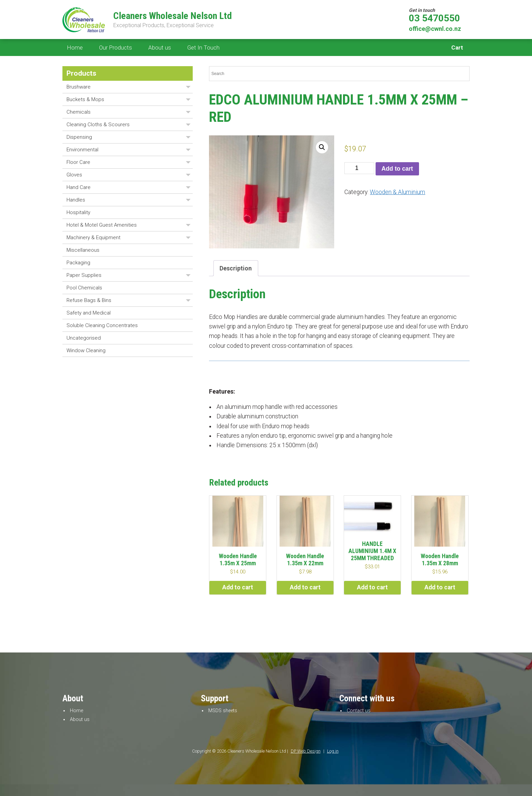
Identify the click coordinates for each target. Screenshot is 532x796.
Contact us (359, 711)
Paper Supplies (84, 275)
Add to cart (397, 169)
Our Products (116, 48)
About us (160, 48)
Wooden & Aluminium (397, 192)
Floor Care (78, 162)
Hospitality (78, 212)
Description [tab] (236, 268)
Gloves (74, 175)
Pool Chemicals (84, 288)
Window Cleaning (86, 350)
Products (81, 73)
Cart (457, 48)
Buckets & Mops (85, 99)
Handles (76, 200)
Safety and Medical (89, 313)
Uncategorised (84, 338)
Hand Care (79, 187)
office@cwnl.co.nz (435, 29)
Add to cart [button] (238, 587)
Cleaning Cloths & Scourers (98, 125)
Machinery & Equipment (93, 238)
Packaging (78, 263)
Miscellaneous (83, 250)
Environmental (82, 150)
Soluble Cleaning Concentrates (102, 325)
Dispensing (79, 137)
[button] (322, 147)
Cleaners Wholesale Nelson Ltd (173, 16)
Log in (333, 751)
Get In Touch (203, 48)
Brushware (79, 87)
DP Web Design (306, 751)
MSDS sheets (223, 711)
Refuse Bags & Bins (89, 300)
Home (75, 48)
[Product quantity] (359, 168)
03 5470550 (434, 18)
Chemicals (79, 112)
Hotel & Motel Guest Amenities (102, 225)
